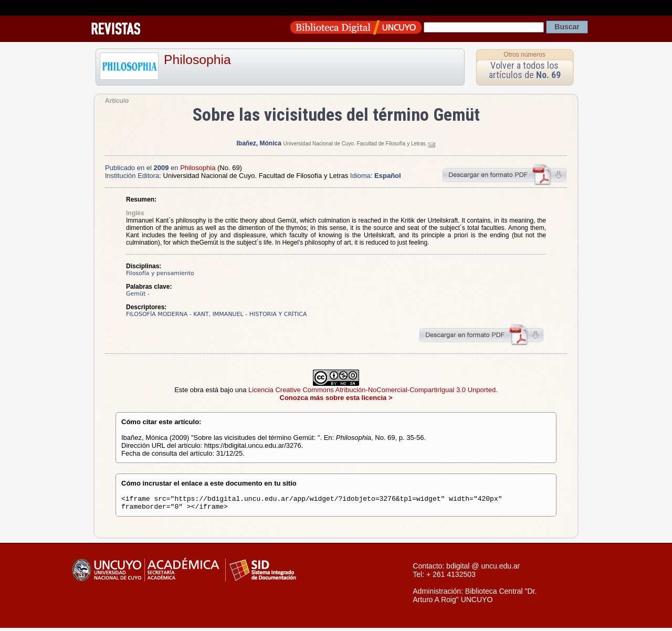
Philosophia (197, 60)
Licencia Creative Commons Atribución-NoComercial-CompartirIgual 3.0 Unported (372, 390)
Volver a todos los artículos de (525, 70)
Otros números (524, 55)
